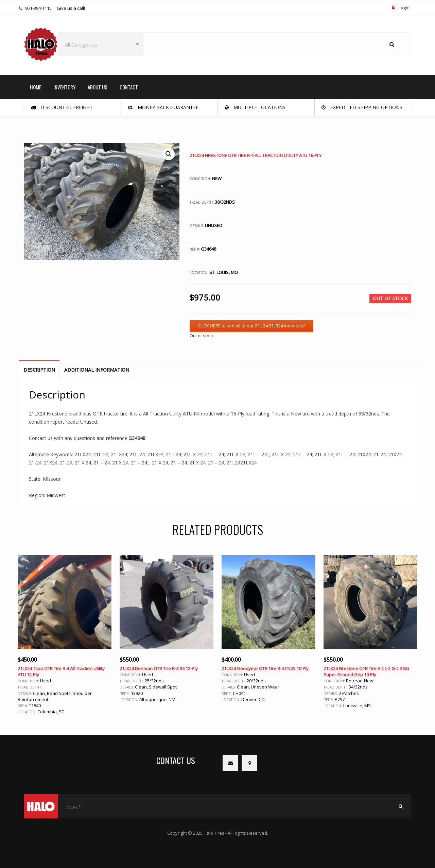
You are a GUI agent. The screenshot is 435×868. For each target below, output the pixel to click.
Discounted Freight (62, 107)
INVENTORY (64, 87)
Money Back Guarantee (163, 107)
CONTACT (129, 87)
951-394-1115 (38, 8)
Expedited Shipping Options (362, 107)
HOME (36, 87)
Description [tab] (39, 370)
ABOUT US (98, 87)
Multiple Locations (255, 107)
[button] (169, 154)
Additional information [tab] (97, 370)
